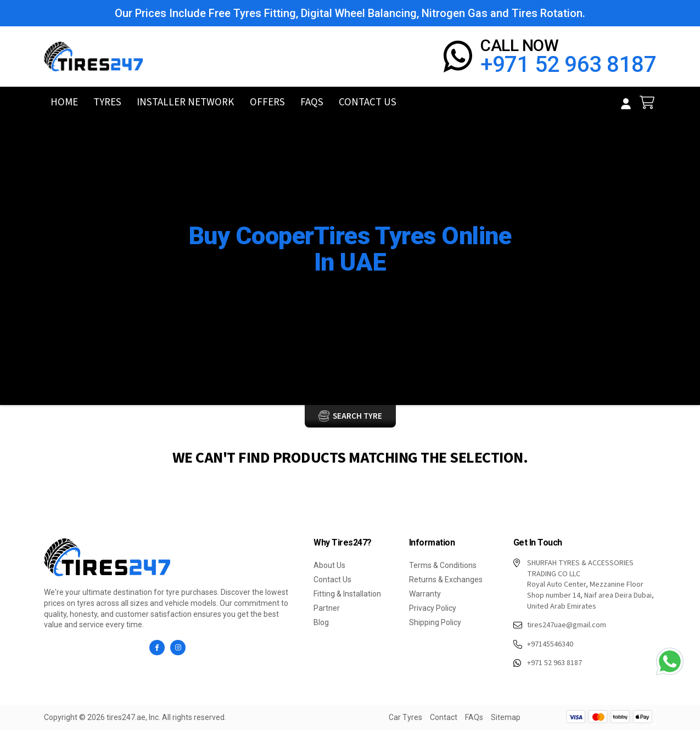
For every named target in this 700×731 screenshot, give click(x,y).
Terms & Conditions (443, 566)
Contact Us (365, 103)
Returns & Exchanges (446, 581)
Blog (321, 623)
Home (64, 103)
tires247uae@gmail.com (560, 627)
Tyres (106, 103)
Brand (364, 291)
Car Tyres (321, 291)
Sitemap (506, 718)
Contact (444, 718)
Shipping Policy (435, 623)
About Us (329, 566)
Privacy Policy (433, 609)
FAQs (311, 103)
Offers (268, 103)
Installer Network (186, 103)
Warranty (425, 595)
